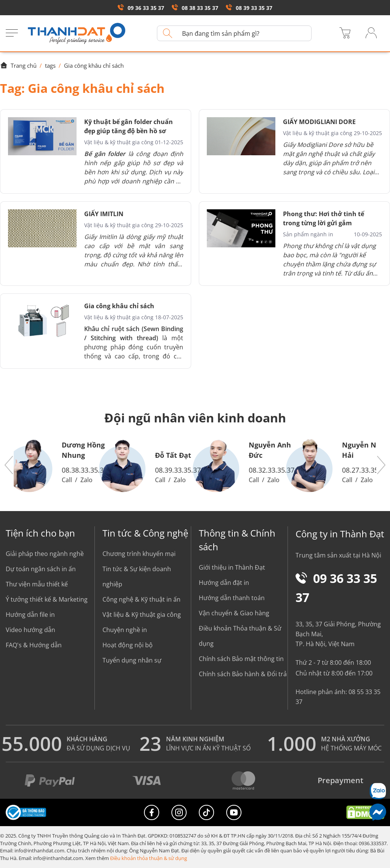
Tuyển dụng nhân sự (132, 660)
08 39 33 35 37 (249, 8)
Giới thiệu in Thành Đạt (232, 567)
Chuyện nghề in (125, 630)
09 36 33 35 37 (141, 8)
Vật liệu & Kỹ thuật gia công (142, 615)
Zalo (86, 480)
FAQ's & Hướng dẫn (34, 645)
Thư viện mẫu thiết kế (37, 584)
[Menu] (12, 33)
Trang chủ (18, 65)
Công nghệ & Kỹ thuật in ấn (141, 599)
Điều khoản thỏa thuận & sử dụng (149, 858)
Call (67, 480)
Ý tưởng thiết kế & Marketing (47, 599)
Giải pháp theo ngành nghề (45, 554)
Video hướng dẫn (30, 630)
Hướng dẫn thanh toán (232, 598)
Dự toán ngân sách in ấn (41, 569)
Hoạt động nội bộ (128, 645)
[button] (9, 466)
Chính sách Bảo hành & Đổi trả (243, 674)
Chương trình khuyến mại (139, 554)
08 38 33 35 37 (195, 8)
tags (50, 65)
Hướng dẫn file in (30, 615)
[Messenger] (378, 812)
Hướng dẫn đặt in (224, 583)
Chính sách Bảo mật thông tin (241, 659)
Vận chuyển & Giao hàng (234, 613)
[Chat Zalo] (378, 791)
